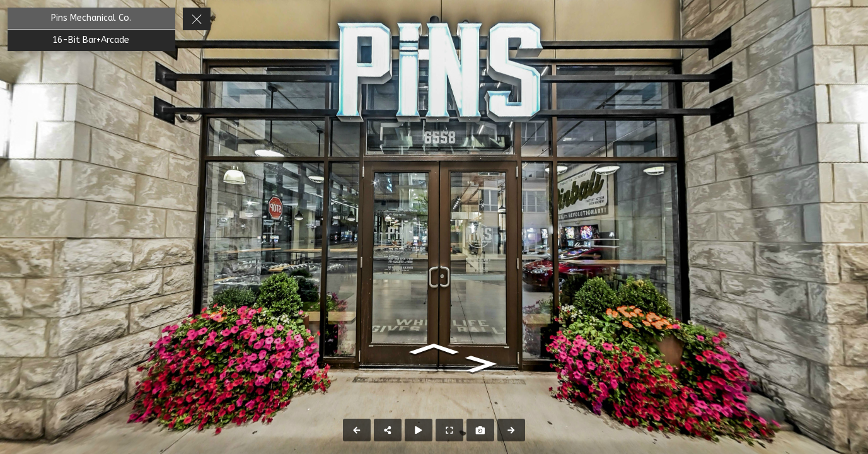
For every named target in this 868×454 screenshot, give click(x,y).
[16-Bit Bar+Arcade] (91, 40)
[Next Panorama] (511, 430)
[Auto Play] (419, 430)
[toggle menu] (197, 19)
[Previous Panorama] (357, 430)
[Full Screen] (449, 430)
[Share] (388, 430)
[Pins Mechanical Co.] (91, 18)
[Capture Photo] (480, 430)
